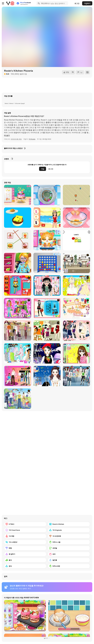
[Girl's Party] (76, 308)
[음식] (25, 560)
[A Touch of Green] (18, 308)
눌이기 (47, 638)
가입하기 (87, 3)
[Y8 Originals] (69, 530)
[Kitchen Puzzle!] (18, 240)
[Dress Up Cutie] (47, 286)
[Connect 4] (47, 263)
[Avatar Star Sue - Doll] (18, 286)
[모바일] (69, 548)
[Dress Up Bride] (76, 286)
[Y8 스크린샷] (25, 542)
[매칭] (25, 548)
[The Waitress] (76, 263)
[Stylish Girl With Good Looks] (47, 353)
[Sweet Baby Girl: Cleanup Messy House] (47, 195)
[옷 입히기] (25, 554)
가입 (43, 169)
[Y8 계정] (25, 536)
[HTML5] (25, 524)
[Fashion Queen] (47, 308)
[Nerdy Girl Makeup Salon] (18, 263)
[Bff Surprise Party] (18, 195)
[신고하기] (80, 72)
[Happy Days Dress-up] (18, 399)
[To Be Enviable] (76, 353)
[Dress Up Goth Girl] (47, 376)
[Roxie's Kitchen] (69, 524)
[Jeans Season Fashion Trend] (76, 376)
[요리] (69, 554)
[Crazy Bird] (76, 195)
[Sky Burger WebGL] (18, 218)
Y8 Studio (32, 139)
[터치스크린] (69, 566)
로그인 (77, 3)
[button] (7, 135)
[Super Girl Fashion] (47, 331)
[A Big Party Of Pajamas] (18, 353)
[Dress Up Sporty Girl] (76, 331)
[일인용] (69, 560)
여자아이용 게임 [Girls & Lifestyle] (16, 139)
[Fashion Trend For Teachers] (18, 331)
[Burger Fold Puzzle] (76, 240)
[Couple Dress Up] (18, 376)
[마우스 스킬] (69, 542)
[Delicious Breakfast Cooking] (76, 218)
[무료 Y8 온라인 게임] (10, 3)
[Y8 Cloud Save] (25, 530)
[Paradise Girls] (47, 218)
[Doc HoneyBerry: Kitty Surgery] (47, 240)
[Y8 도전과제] (69, 536)
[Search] (38, 3)
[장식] (25, 566)
